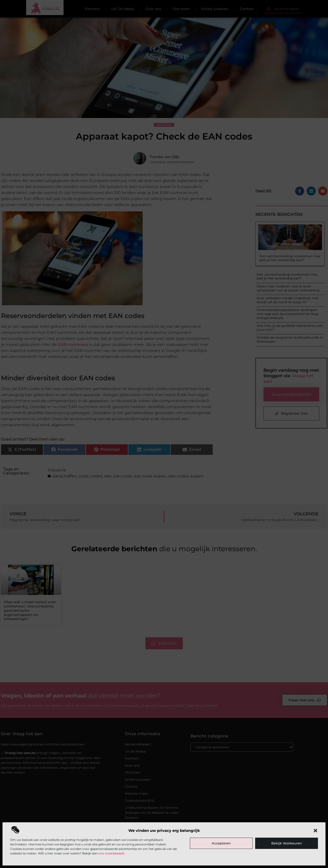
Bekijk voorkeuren (287, 843)
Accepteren (221, 843)
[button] (315, 831)
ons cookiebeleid (111, 853)
